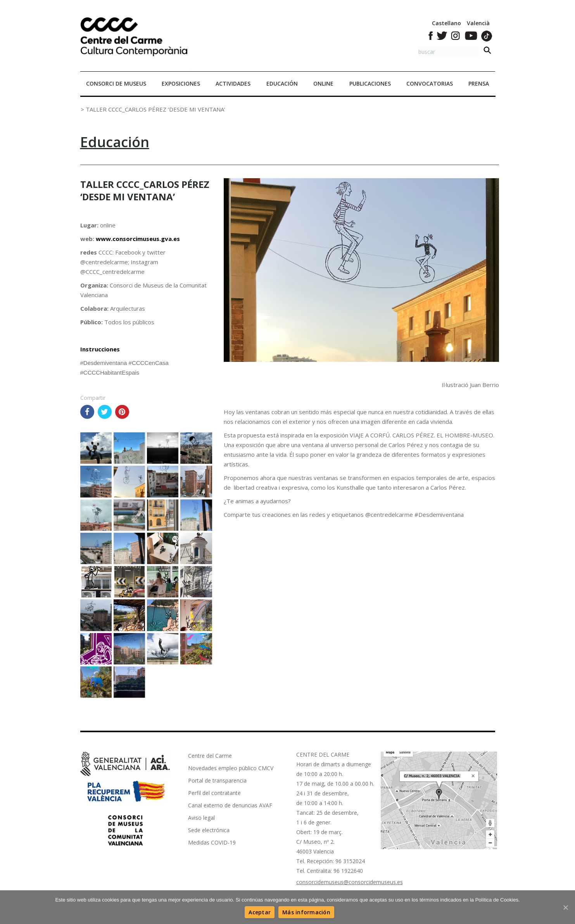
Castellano (446, 23)
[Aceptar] (260, 912)
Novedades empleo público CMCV (231, 768)
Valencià (478, 23)
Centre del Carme (210, 756)
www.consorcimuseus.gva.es (138, 239)
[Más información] (306, 912)
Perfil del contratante (214, 793)
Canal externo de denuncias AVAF (230, 805)
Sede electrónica (209, 830)
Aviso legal (201, 818)
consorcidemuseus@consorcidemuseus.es (350, 882)
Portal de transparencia (217, 780)
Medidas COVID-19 (212, 842)
